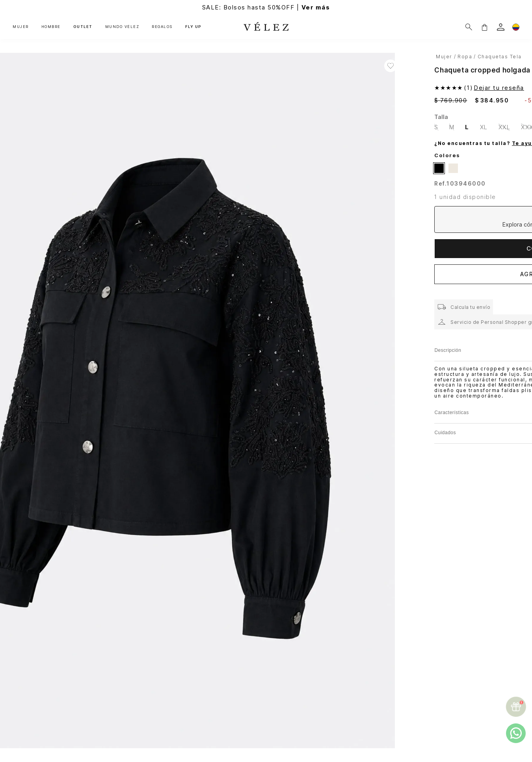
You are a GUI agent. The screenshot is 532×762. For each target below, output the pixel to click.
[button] (484, 27)
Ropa (465, 57)
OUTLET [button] (83, 27)
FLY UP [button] (193, 27)
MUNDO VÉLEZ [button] (122, 27)
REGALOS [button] (162, 27)
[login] (501, 27)
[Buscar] (469, 27)
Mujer (444, 57)
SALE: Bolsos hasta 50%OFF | (266, 7)
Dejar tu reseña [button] (499, 88)
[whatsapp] (516, 733)
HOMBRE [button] (51, 27)
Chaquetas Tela (500, 57)
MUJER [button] (21, 27)
